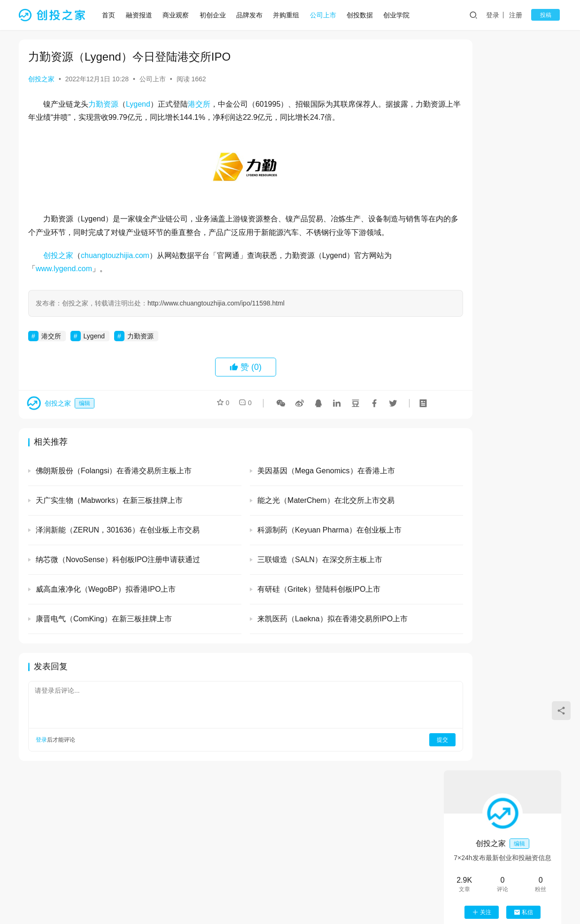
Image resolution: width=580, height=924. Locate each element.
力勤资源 (103, 104)
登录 (498, 15)
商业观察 (178, 15)
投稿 (548, 15)
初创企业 (215, 15)
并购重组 (289, 15)
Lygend (138, 104)
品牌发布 (252, 15)
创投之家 (41, 79)
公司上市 (326, 15)
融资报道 (142, 15)
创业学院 (399, 15)
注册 (521, 15)
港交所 (199, 104)
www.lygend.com (64, 282)
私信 (523, 181)
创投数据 (363, 15)
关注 (482, 181)
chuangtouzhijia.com (115, 269)
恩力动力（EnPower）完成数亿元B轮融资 (528, 720)
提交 (404, 753)
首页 (111, 15)
